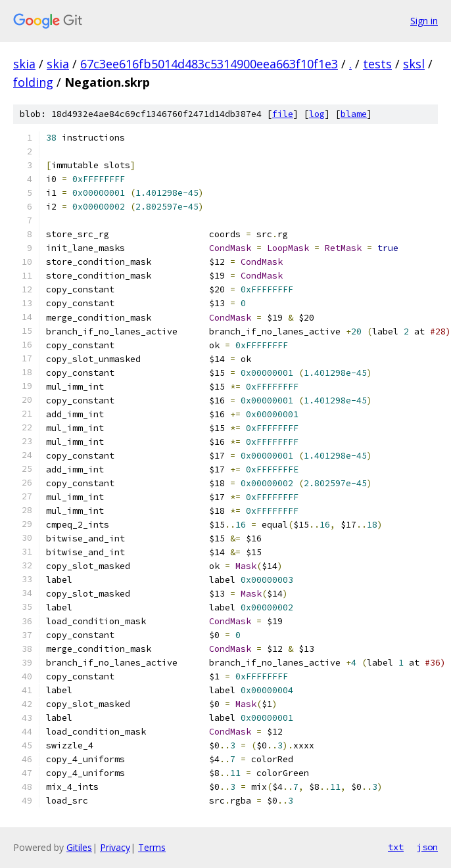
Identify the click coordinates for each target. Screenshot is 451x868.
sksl (414, 64)
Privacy (115, 847)
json (427, 847)
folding (33, 82)
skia (24, 64)
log (317, 114)
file (283, 114)
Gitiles (79, 847)
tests (377, 64)
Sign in (424, 21)
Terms (152, 847)
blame (354, 114)
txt (396, 847)
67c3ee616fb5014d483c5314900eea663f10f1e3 (209, 64)
